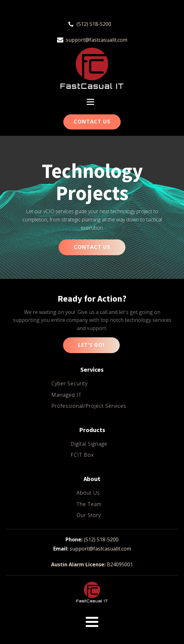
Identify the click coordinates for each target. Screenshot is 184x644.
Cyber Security (69, 383)
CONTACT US (92, 247)
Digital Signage (89, 444)
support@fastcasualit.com (97, 40)
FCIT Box (82, 455)
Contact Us (92, 122)
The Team (89, 504)
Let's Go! (91, 345)
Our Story (89, 515)
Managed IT (66, 395)
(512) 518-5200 (94, 24)
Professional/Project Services (89, 406)
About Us (88, 493)
